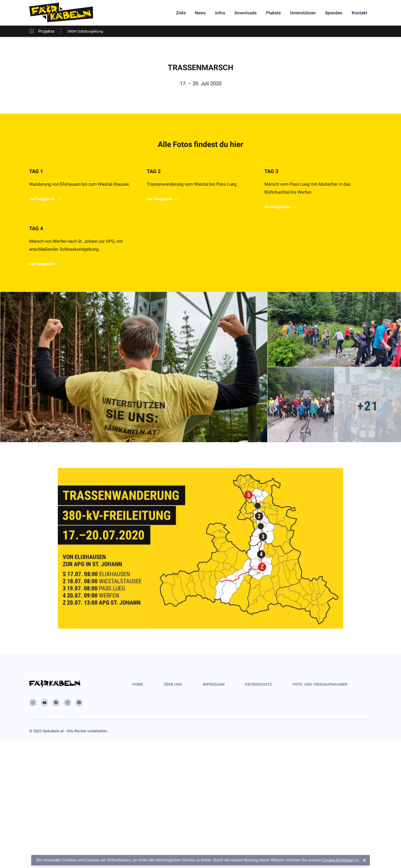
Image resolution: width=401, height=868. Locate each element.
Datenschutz (258, 684)
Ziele (181, 13)
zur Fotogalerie (42, 199)
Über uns (173, 684)
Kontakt (359, 13)
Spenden (334, 13)
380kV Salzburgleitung (85, 31)
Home (138, 684)
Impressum (214, 684)
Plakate (273, 13)
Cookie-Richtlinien (338, 860)
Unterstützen (303, 13)
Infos (220, 13)
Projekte (46, 31)
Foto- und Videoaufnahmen (320, 684)
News (200, 13)
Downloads (246, 13)
